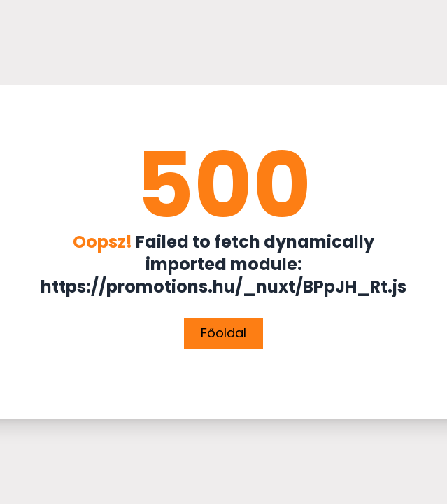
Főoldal (223, 333)
